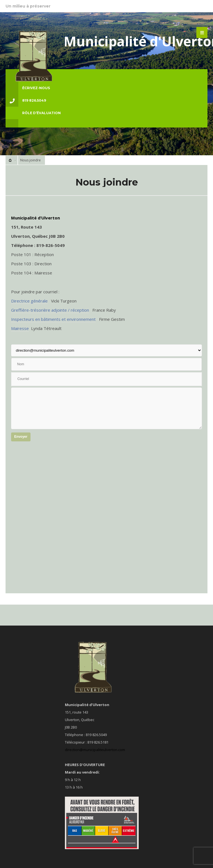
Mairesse (20, 328)
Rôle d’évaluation (41, 113)
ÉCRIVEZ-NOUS (28, 88)
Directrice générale (29, 301)
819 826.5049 (26, 100)
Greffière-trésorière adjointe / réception (50, 310)
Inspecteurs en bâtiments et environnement (53, 319)
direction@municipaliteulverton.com (95, 750)
